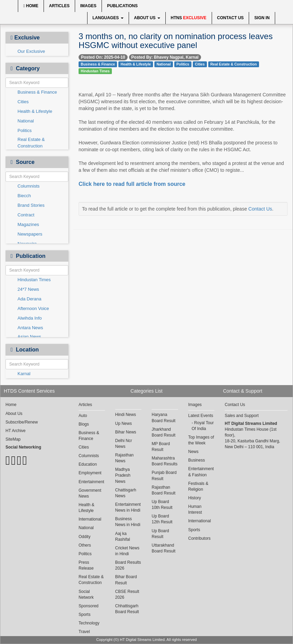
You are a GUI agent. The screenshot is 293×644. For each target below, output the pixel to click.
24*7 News (28, 289)
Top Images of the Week (201, 440)
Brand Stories (31, 205)
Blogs (84, 424)
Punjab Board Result (164, 475)
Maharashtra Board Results (165, 461)
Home (31, 6)
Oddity (85, 537)
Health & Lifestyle (35, 111)
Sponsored (89, 606)
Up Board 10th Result (162, 505)
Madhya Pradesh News (123, 475)
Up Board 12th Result (162, 519)
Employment (90, 473)
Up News (124, 424)
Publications (122, 6)
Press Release (86, 565)
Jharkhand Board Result (163, 432)
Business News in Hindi (128, 522)
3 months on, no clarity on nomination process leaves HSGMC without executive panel (176, 41)
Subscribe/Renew (22, 422)
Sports (85, 615)
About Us (147, 18)
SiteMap (13, 439)
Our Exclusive (31, 51)
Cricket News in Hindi (127, 551)
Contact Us (231, 18)
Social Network (86, 594)
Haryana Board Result (163, 418)
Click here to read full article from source (132, 184)
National (26, 121)
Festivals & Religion (198, 486)
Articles (59, 6)
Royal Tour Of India (203, 426)
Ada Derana (29, 299)
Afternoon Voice (33, 308)
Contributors (200, 538)
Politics (25, 130)
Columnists (28, 186)
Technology (89, 623)
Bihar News (126, 432)
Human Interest (195, 509)
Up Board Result (160, 534)
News (194, 452)
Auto (83, 416)
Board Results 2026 (128, 565)
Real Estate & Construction (31, 143)
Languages (108, 18)
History (195, 498)
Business (197, 460)
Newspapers (30, 234)
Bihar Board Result (126, 580)
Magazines (28, 224)
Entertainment (91, 482)
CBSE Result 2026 (127, 594)
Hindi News (126, 415)
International (90, 519)
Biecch (24, 196)
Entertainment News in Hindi (128, 507)
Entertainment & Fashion (201, 472)
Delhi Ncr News (124, 444)
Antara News (30, 328)
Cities (23, 102)
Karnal (24, 374)
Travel (84, 632)
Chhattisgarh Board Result (127, 609)
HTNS (189, 18)
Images (88, 6)
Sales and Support (242, 416)
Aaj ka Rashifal (123, 536)
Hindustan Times (34, 280)
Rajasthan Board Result (163, 490)
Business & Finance (37, 92)
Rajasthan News (125, 458)
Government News (90, 493)
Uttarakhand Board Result (163, 548)
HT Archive (15, 431)
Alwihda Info (30, 318)
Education (88, 464)
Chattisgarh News (126, 493)
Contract (26, 215)
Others (85, 545)
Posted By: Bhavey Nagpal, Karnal (165, 57)
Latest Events (201, 416)
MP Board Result (161, 447)
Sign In (262, 18)
